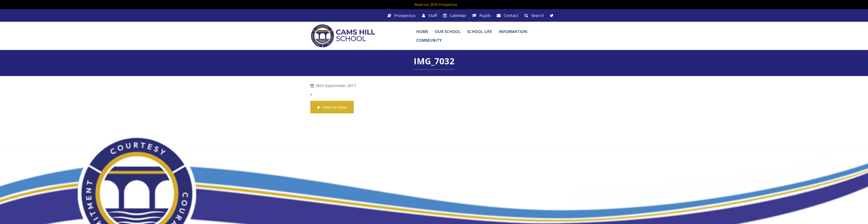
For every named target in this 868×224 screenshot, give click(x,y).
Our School (448, 32)
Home (422, 32)
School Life (480, 32)
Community (429, 40)
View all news (332, 107)
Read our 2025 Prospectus (436, 5)
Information (513, 32)
